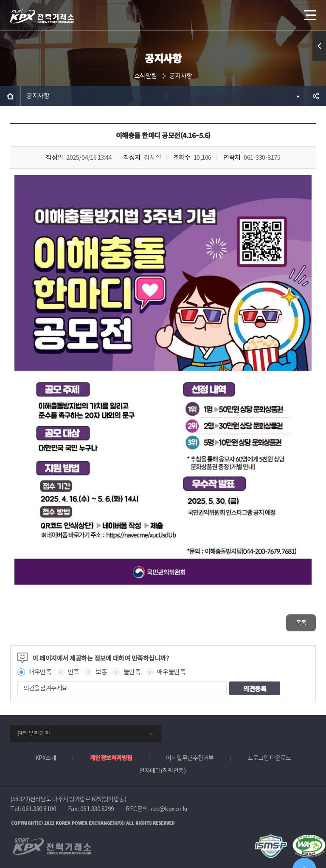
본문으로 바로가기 (0, 0)
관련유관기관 (34, 734)
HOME (10, 96)
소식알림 (146, 76)
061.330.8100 (39, 809)
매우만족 (40, 672)
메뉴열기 (309, 13)
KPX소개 (46, 758)
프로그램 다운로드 (269, 758)
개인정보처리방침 (111, 758)
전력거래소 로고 (42, 16)
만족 (74, 672)
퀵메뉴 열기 (319, 46)
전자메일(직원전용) (162, 771)
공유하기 (316, 96)
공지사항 (181, 76)
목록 (301, 623)
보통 (101, 672)
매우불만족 (171, 672)
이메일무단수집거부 (190, 758)
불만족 (132, 672)
